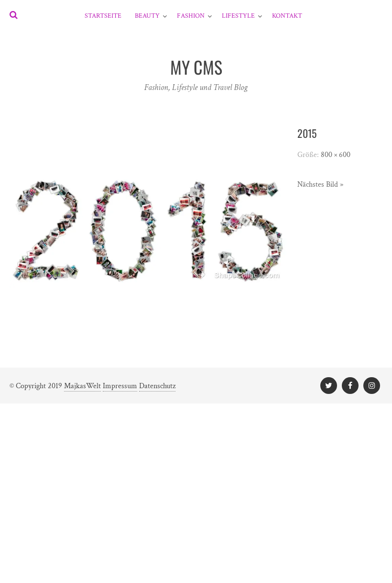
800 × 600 (336, 155)
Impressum (120, 386)
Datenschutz (157, 386)
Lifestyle (238, 16)
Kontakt (287, 16)
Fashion (191, 16)
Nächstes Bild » (320, 185)
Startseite (103, 16)
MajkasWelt (82, 386)
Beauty (147, 16)
